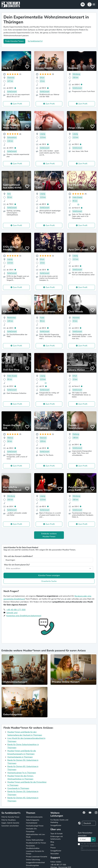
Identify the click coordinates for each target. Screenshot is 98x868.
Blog (52, 842)
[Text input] (84, 839)
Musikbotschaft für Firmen (36, 843)
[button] (92, 4)
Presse (53, 848)
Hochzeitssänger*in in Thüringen (22, 773)
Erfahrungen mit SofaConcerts (57, 838)
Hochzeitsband (32, 823)
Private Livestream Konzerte (37, 857)
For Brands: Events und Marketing (59, 821)
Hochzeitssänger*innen (35, 826)
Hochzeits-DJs (31, 829)
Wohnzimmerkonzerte (34, 817)
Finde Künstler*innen (14, 41)
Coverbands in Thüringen (18, 788)
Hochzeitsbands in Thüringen (20, 757)
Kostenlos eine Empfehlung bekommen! (24, 616)
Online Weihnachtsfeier (35, 840)
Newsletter (55, 854)
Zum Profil (17, 104)
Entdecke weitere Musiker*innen (49, 535)
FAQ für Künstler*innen (10, 817)
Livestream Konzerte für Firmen (35, 852)
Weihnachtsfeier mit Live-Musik (36, 836)
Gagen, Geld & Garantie (10, 823)
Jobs (52, 845)
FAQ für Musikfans (9, 820)
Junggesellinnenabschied (35, 863)
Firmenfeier (30, 832)
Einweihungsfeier (32, 865)
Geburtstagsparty (33, 820)
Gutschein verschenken (10, 826)
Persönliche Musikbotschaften (33, 847)
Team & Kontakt (57, 834)
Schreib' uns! (12, 613)
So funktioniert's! (35, 41)
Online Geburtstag (33, 860)
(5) (78, 204)
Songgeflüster (56, 825)
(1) (46, 383)
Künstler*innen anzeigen (49, 575)
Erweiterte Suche (49, 581)
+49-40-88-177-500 (16, 610)
